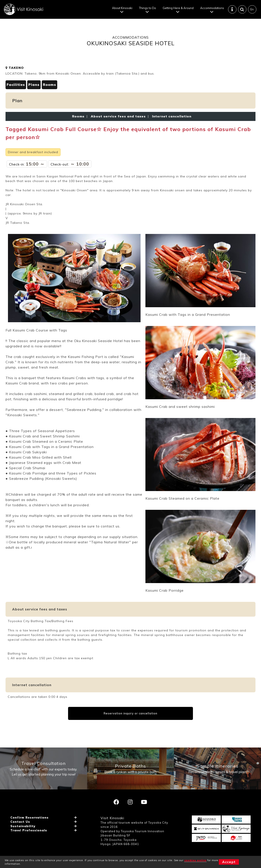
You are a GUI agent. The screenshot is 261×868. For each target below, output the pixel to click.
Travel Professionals (29, 830)
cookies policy (195, 860)
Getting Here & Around (178, 8)
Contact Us (20, 822)
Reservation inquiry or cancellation (130, 713)
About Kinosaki (122, 8)
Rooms (50, 85)
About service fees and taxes (118, 116)
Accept (229, 862)
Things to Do (148, 8)
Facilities (16, 85)
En (252, 9)
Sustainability (23, 826)
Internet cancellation (171, 116)
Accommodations (212, 8)
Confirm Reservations (30, 817)
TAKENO (15, 68)
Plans (34, 85)
